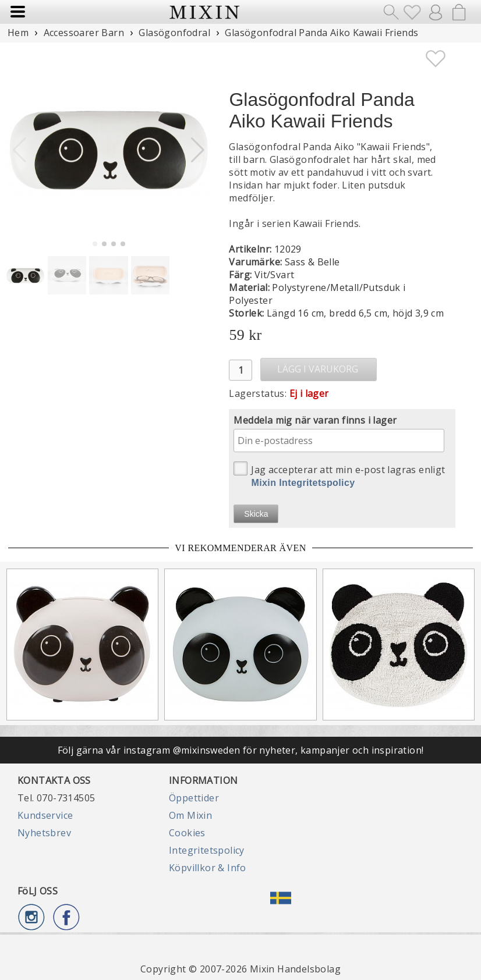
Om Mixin (190, 815)
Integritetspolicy (207, 850)
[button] (198, 150)
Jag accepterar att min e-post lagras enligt (339, 475)
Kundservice (45, 815)
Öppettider (194, 798)
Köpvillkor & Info (208, 868)
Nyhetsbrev (44, 833)
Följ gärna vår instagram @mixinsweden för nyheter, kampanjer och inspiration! (241, 750)
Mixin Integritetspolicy (303, 483)
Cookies (187, 833)
